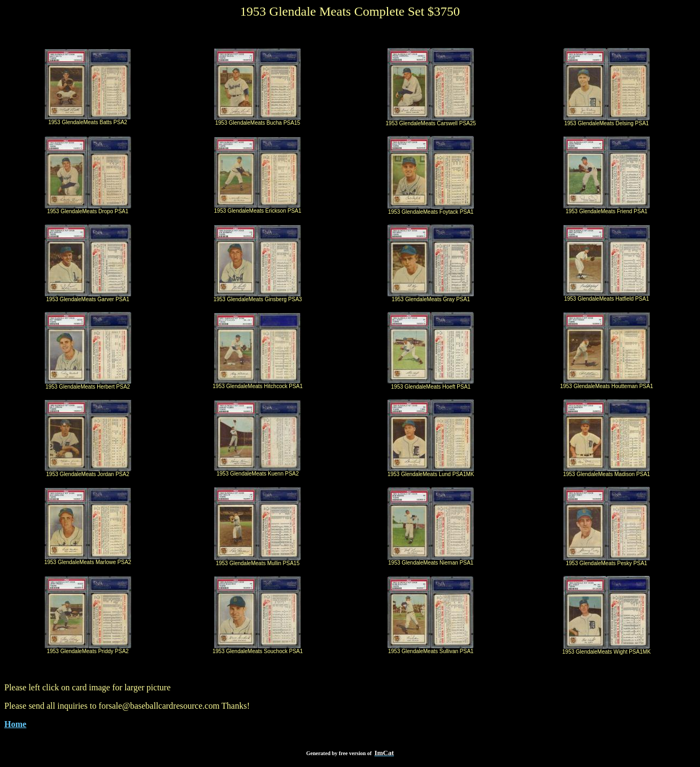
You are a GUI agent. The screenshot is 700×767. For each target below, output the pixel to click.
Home (15, 724)
